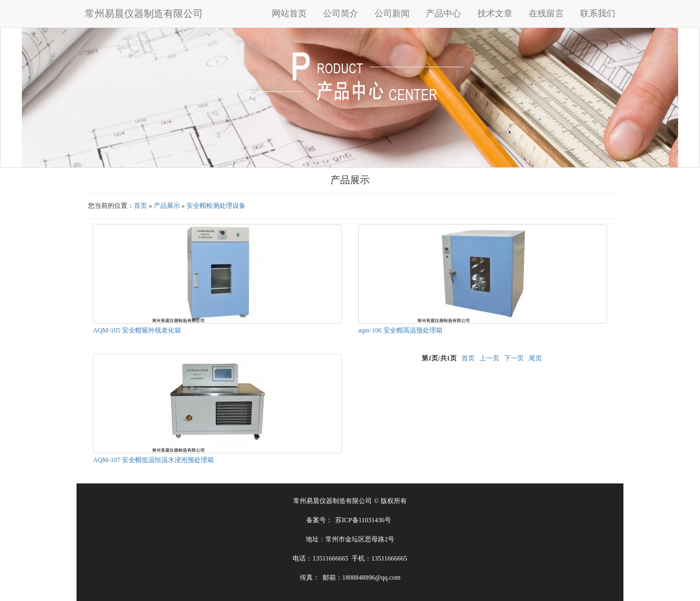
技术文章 (495, 13)
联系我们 (598, 13)
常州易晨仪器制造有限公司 (144, 14)
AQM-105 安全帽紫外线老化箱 (137, 330)
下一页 (514, 358)
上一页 (489, 358)
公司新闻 (392, 13)
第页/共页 (439, 358)
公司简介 (341, 13)
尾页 (535, 358)
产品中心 (444, 13)
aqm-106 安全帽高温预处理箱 (400, 330)
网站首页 (289, 13)
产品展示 (167, 206)
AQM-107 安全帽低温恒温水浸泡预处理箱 (153, 460)
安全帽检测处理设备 (216, 206)
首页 (141, 206)
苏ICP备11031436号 (363, 520)
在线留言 (546, 13)
